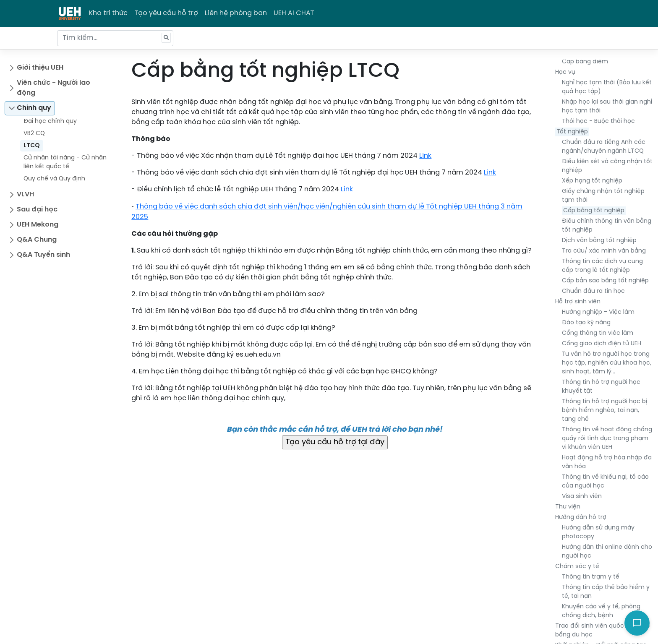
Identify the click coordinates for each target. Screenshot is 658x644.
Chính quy (34, 108)
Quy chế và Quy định (54, 179)
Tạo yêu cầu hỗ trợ (166, 13)
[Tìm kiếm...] (115, 38)
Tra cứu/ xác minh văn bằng (604, 251)
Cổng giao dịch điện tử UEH (602, 344)
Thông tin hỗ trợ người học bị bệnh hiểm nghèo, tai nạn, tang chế (604, 411)
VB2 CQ (34, 134)
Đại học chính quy (50, 121)
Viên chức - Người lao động (54, 88)
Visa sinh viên (582, 497)
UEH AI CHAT (294, 13)
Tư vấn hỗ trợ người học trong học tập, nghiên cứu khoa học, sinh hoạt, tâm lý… (607, 363)
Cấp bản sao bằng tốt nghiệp (605, 281)
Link (425, 156)
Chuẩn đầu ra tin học (593, 291)
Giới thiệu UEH (40, 68)
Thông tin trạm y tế (591, 577)
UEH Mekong (38, 225)
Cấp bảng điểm (585, 62)
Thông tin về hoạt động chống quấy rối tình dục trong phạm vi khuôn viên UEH (607, 439)
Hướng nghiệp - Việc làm (598, 312)
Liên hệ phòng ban (236, 13)
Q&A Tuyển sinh (43, 255)
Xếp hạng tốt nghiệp (592, 181)
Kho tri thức (108, 13)
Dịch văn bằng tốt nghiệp (599, 241)
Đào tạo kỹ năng (586, 323)
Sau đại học (37, 210)
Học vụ (565, 72)
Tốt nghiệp (572, 132)
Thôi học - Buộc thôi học (598, 121)
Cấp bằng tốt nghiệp (594, 211)
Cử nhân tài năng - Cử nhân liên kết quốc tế (65, 162)
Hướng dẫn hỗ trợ (581, 518)
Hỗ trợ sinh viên (578, 302)
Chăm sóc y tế (577, 567)
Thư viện (568, 507)
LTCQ (32, 146)
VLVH (25, 194)
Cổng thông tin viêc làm (598, 333)
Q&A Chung (37, 240)
